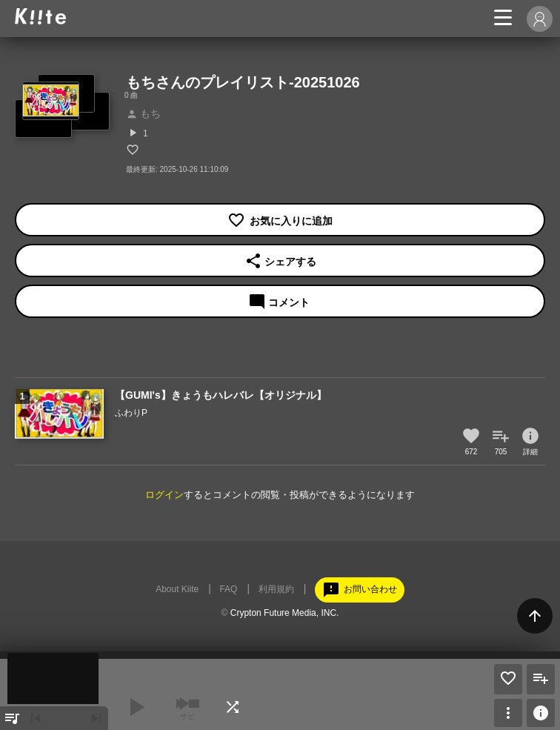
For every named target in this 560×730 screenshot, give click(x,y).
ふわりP (131, 413)
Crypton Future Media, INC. (285, 613)
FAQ (228, 589)
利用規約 (276, 589)
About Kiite (177, 589)
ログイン (164, 495)
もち (143, 113)
